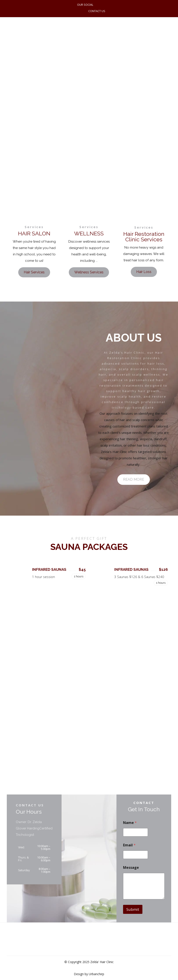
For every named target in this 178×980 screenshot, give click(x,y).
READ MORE (134, 479)
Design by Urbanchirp (89, 974)
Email (129, 845)
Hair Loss (144, 272)
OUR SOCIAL (85, 5)
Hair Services (34, 272)
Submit (133, 909)
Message (131, 868)
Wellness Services (89, 272)
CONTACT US (97, 11)
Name (130, 823)
